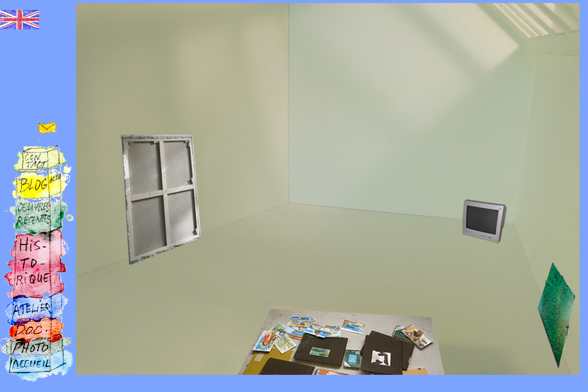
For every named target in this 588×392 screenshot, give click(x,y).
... (484, 370)
